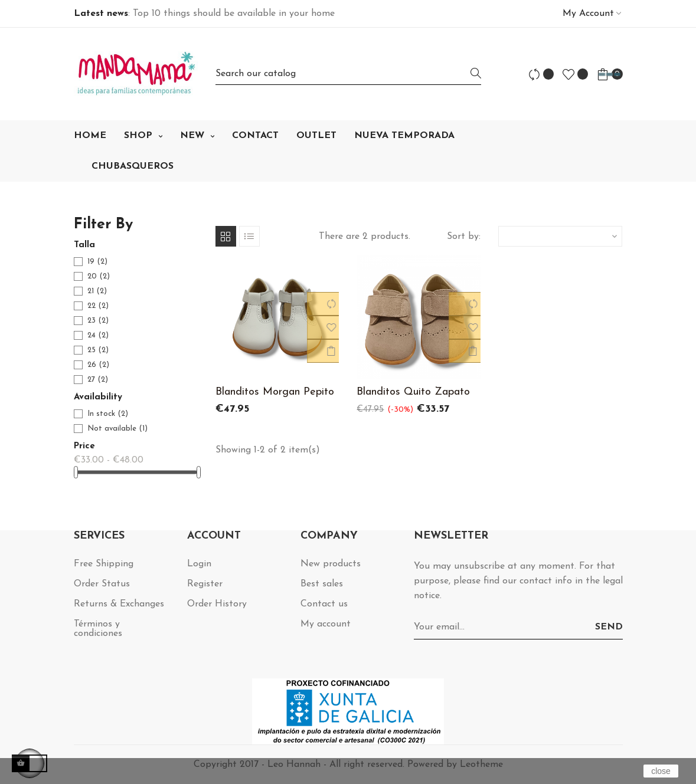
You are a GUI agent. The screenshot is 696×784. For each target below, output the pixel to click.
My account (326, 624)
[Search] (348, 74)
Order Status (102, 584)
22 (98, 306)
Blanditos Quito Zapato (413, 392)
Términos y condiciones (98, 629)
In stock (108, 414)
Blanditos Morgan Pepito (275, 392)
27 (98, 380)
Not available (117, 429)
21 (97, 291)
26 (98, 365)
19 (97, 262)
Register (205, 584)
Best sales (322, 584)
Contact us (324, 604)
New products (331, 564)
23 (98, 321)
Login (199, 564)
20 (99, 276)
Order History (217, 604)
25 (98, 350)
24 (98, 335)
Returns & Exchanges (119, 604)
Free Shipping (104, 564)
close (661, 771)
